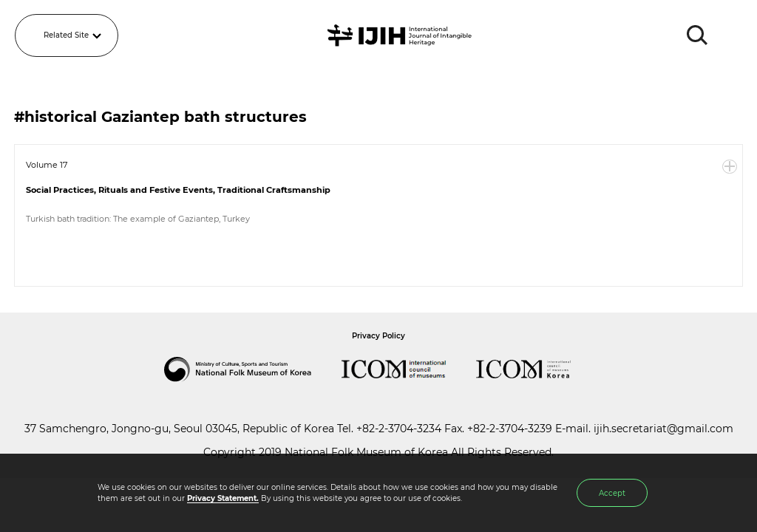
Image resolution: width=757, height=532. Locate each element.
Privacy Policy (378, 336)
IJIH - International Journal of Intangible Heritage (402, 35)
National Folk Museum (253, 369)
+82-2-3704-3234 (399, 429)
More (730, 167)
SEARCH (698, 35)
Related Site (66, 35)
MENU (731, 35)
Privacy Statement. (223, 498)
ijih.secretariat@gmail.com (663, 429)
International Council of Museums (409, 369)
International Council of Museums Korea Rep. (538, 369)
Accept (612, 493)
